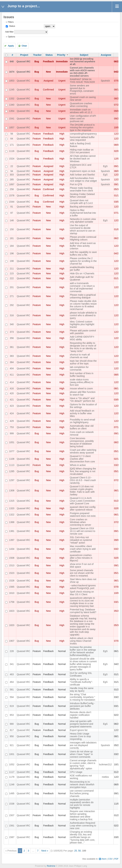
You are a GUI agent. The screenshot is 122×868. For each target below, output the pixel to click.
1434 (12, 549)
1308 (12, 490)
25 (76, 851)
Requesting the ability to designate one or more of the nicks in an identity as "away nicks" (83, 347)
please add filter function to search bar (83, 393)
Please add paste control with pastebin (83, 332)
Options (11, 37)
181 (12, 238)
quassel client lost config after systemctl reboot (83, 508)
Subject (84, 55)
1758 (12, 602)
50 (80, 851)
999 (12, 433)
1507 (12, 815)
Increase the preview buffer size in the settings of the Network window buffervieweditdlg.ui (83, 651)
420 (12, 393)
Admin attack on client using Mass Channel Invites (81, 641)
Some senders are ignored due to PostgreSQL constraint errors (82, 90)
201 (12, 287)
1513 (12, 565)
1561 (12, 826)
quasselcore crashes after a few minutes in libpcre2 (81, 558)
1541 (12, 119)
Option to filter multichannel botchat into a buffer (83, 213)
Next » (45, 851)
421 (12, 400)
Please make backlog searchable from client (81, 189)
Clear (24, 46)
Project (24, 55)
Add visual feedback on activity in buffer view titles (82, 413)
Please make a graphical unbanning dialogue (83, 296)
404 (12, 368)
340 (12, 324)
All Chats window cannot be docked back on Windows (83, 159)
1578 (12, 195)
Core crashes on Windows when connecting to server (81, 522)
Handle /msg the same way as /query (82, 690)
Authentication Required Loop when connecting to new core (83, 826)
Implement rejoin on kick (83, 171)
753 (12, 427)
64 (12, 139)
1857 (12, 127)
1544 (12, 202)
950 (12, 736)
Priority (61, 55)
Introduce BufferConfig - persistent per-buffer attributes (82, 706)
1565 (12, 587)
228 (12, 651)
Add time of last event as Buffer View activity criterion (83, 246)
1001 (12, 754)
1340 (12, 105)
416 (12, 388)
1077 (12, 451)
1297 (12, 480)
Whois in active (78, 465)
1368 (12, 522)
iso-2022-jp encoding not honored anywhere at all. (83, 61)
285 (12, 179)
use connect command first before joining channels (82, 793)
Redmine (51, 866)
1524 (12, 159)
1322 (12, 515)
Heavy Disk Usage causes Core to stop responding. (80, 736)
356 (12, 338)
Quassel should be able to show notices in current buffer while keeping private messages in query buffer (83, 664)
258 (12, 189)
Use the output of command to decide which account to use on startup (83, 229)
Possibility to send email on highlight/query (82, 421)
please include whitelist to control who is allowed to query (83, 315)
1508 (12, 558)
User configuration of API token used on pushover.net (83, 119)
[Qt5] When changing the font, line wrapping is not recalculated (83, 471)
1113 (12, 465)
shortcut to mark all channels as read (80, 356)
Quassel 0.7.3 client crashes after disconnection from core (82, 459)
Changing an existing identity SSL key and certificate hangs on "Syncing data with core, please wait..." (83, 837)
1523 (12, 573)
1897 (12, 184)
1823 (12, 611)
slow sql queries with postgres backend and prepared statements (82, 724)
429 (12, 421)
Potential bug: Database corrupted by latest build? (83, 611)
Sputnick (105, 81)
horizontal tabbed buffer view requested (82, 139)
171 (12, 145)
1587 (12, 837)
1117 (12, 772)
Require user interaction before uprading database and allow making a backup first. (82, 815)
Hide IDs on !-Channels (82, 273)
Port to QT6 (76, 184)
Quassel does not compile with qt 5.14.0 (81, 202)
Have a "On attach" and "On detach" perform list (82, 400)
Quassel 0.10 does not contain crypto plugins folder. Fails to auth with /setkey (82, 490)
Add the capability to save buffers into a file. (83, 253)
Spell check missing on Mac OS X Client (82, 593)
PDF (116, 859)
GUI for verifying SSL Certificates (81, 674)
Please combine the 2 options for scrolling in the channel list (83, 261)
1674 (12, 72)
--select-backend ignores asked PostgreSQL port (83, 587)
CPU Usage (76, 772)
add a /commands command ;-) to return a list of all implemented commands (82, 287)
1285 (12, 471)
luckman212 (105, 764)
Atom (104, 859)
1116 (12, 151)
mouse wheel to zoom (81, 388)
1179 (12, 777)
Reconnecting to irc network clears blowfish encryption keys (82, 784)
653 (12, 715)
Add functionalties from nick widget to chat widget (83, 179)
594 (12, 697)
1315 (12, 501)
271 (12, 296)
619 (12, 706)
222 (12, 278)
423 (12, 406)
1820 (12, 625)
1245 (12, 90)
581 (12, 690)
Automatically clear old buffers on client (82, 427)
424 (12, 413)
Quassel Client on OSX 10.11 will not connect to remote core (83, 531)
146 (12, 220)
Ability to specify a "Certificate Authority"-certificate (81, 682)
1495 (12, 793)
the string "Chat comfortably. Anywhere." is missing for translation (83, 697)
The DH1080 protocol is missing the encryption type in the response (82, 127)
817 (12, 730)
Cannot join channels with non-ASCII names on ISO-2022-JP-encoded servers (82, 72)
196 (12, 253)
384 (12, 362)
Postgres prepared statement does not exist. (83, 515)
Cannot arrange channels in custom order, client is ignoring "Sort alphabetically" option (83, 764)
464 (12, 682)
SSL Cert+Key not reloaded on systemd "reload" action (81, 540)
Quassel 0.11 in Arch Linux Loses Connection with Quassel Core (82, 501)
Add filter (9, 32)
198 (12, 261)
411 (12, 375)
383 (12, 356)
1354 (12, 111)
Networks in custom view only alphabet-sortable (83, 220)
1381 (12, 531)
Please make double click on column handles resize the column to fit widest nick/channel (83, 305)
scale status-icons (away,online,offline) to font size (82, 382)
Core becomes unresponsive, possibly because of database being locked (82, 442)
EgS (105, 166)
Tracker (37, 55)
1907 (12, 641)
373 (12, 332)
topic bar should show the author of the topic (83, 362)
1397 (12, 540)
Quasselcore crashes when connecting (81, 105)
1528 (12, 581)
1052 (12, 764)
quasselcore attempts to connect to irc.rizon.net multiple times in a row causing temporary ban (82, 602)
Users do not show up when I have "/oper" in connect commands (81, 754)
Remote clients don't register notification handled (81, 715)
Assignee (106, 55)
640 (12, 61)
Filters (11, 22)
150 (12, 229)
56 (12, 134)
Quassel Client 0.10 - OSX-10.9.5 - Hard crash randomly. (83, 480)
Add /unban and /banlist (82, 175)
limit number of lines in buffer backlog (82, 375)
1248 (12, 784)
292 (12, 305)
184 (12, 246)
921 (12, 745)
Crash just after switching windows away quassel (83, 451)
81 (12, 207)
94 (12, 171)
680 (12, 724)
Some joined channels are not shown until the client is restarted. (82, 573)
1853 (12, 81)
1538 (12, 804)
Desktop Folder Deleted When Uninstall (82, 195)
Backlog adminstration (82, 207)
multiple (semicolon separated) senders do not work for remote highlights (82, 804)
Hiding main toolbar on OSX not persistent (82, 151)
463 (12, 674)
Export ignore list (79, 730)
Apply (11, 46)
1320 (12, 508)
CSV (110, 859)
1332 (12, 99)
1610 (12, 593)
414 (12, 382)
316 (12, 315)
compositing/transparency (83, 134)
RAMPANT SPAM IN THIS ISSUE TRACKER (82, 81)
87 (12, 213)
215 (12, 273)
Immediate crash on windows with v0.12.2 (81, 111)
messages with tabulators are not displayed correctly (83, 745)
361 (12, 347)
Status (12, 26)
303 (12, 175)
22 (12, 166)
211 (12, 269)
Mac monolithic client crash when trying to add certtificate (83, 549)
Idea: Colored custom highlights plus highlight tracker (82, 324)
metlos (105, 777)
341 (12, 664)
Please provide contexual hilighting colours (83, 238)
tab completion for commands (79, 368)
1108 (12, 459)
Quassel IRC (23, 61)
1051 (12, 442)
